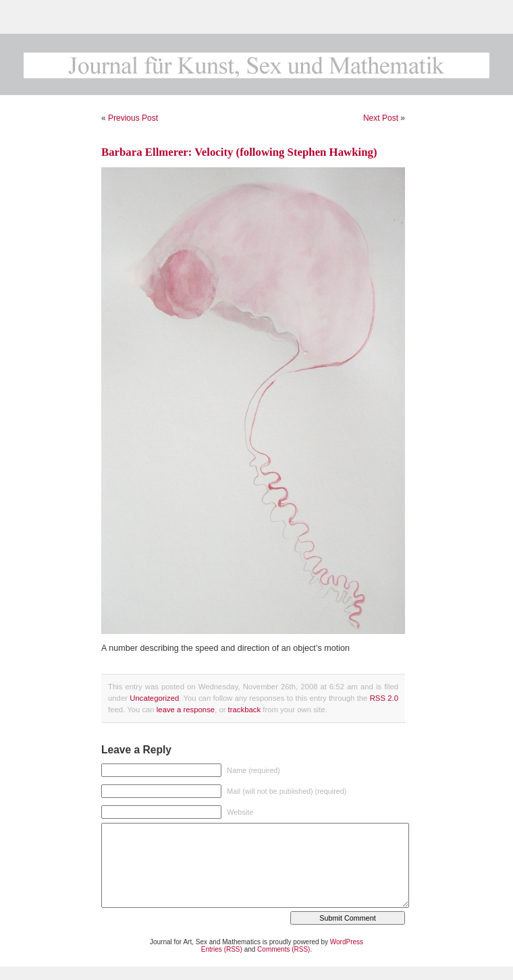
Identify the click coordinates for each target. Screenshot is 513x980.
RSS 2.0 (384, 698)
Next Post (381, 118)
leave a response (186, 710)
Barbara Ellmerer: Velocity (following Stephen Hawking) (239, 152)
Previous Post (133, 118)
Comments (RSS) (283, 949)
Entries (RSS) (222, 949)
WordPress (347, 942)
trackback (244, 710)
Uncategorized (154, 698)
